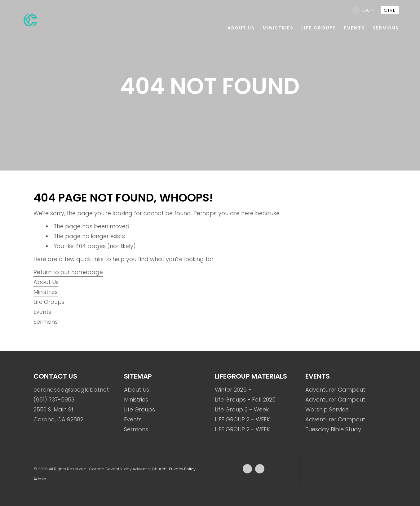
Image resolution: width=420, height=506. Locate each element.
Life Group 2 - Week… (243, 409)
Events (42, 312)
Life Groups (49, 302)
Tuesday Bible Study (333, 429)
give (390, 10)
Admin (40, 479)
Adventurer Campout (335, 390)
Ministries (46, 292)
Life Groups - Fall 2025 (245, 399)
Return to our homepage (68, 272)
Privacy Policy (182, 469)
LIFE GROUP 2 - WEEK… (244, 419)
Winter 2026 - (233, 390)
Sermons (46, 322)
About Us (46, 282)
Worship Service (327, 409)
